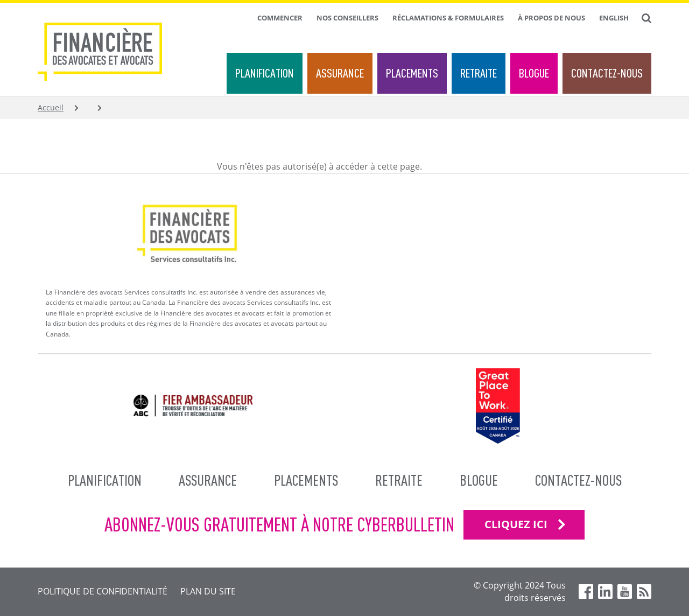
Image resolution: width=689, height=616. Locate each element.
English (614, 18)
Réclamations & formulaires (448, 18)
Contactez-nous (607, 73)
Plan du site (208, 591)
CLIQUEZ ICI (516, 524)
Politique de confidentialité (103, 591)
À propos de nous (551, 18)
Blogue (534, 73)
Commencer (280, 18)
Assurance (340, 73)
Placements (412, 73)
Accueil (51, 107)
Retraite (479, 73)
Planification (265, 73)
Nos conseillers (347, 18)
